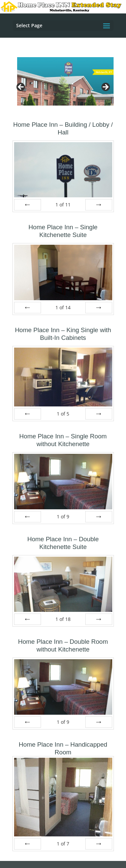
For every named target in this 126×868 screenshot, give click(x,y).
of (63, 205)
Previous (21, 87)
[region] (63, 89)
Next (105, 87)
